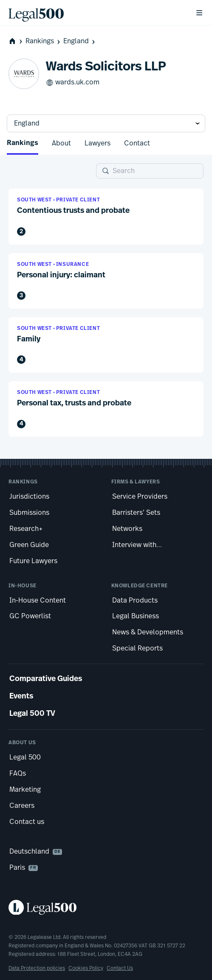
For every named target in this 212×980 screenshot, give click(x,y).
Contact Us (120, 968)
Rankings (44, 41)
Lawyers (98, 143)
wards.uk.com (73, 83)
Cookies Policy (86, 968)
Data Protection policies (37, 968)
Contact (137, 143)
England (80, 41)
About (61, 143)
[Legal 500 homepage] (106, 907)
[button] (106, 216)
